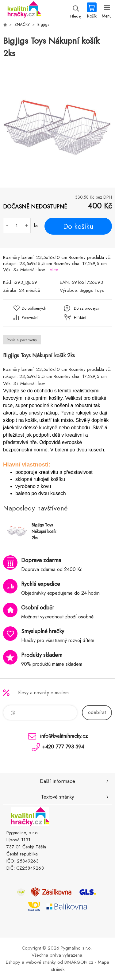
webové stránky (41, 962)
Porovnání (30, 317)
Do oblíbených (34, 308)
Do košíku (78, 226)
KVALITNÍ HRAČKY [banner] (24, 11)
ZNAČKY (22, 24)
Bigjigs (43, 24)
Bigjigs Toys (92, 290)
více (54, 270)
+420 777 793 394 (63, 747)
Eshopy (13, 962)
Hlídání (80, 317)
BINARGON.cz (79, 962)
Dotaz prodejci (86, 308)
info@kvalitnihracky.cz (64, 736)
